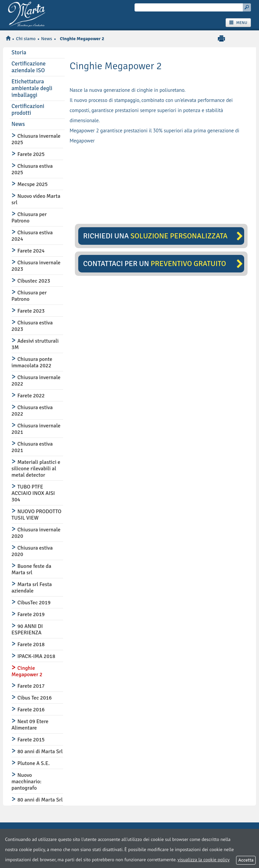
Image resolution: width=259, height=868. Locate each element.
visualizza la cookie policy (204, 860)
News (47, 39)
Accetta (246, 860)
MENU (238, 23)
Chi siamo (26, 39)
